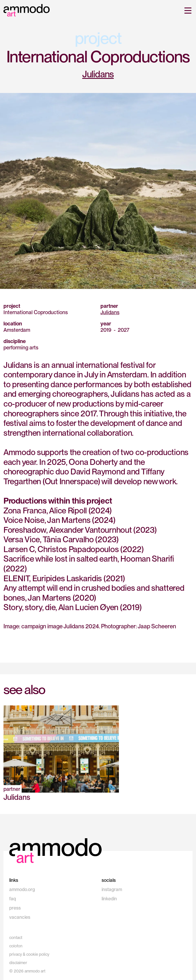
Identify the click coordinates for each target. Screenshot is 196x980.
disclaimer (18, 963)
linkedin (109, 899)
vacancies (20, 917)
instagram (112, 889)
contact (16, 938)
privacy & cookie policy (29, 954)
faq (13, 899)
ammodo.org (22, 889)
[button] (187, 10)
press (15, 908)
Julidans (98, 74)
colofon (16, 946)
